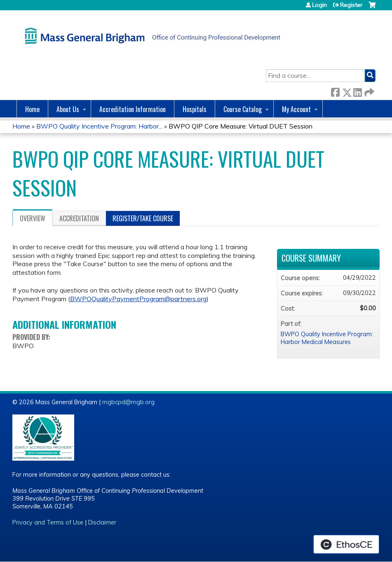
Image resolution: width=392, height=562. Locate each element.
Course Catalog (243, 109)
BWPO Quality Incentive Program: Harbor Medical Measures (327, 338)
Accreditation (79, 218)
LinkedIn (357, 91)
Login (319, 5)
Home (32, 109)
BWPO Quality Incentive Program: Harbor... (99, 126)
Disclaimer (102, 522)
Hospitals (195, 109)
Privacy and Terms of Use (48, 522)
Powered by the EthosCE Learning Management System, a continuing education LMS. (346, 544)
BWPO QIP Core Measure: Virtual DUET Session (241, 126)
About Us (68, 109)
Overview (33, 218)
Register (351, 5)
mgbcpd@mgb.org (128, 402)
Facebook (335, 91)
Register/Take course (143, 218)
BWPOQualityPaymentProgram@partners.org (138, 299)
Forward (369, 91)
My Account (296, 109)
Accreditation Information (133, 109)
